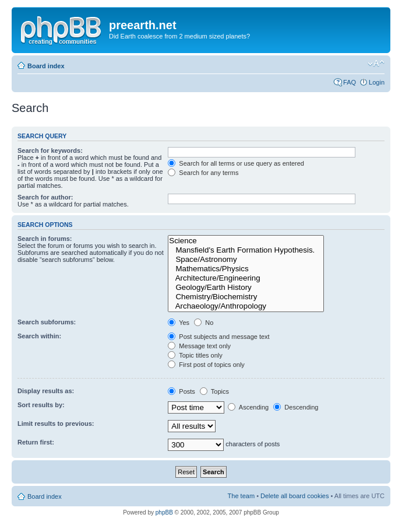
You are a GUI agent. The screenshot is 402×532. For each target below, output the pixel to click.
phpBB (164, 512)
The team (241, 496)
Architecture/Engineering (246, 278)
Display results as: (46, 391)
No (204, 323)
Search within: (39, 336)
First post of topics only (206, 365)
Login (377, 82)
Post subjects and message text (218, 337)
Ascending (248, 407)
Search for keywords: (50, 150)
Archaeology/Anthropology (246, 306)
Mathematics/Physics (246, 269)
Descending (296, 407)
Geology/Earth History (246, 288)
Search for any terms (203, 173)
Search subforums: (47, 322)
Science (246, 241)
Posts (181, 391)
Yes (179, 323)
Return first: (36, 442)
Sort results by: (41, 405)
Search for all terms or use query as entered (236, 163)
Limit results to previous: (56, 423)
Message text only (199, 346)
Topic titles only (195, 355)
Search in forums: (45, 239)
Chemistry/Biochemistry (246, 297)
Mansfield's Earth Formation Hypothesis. (246, 250)
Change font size (376, 64)
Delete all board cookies (295, 496)
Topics (214, 391)
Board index (46, 66)
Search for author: (45, 197)
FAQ (350, 82)
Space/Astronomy (246, 260)
